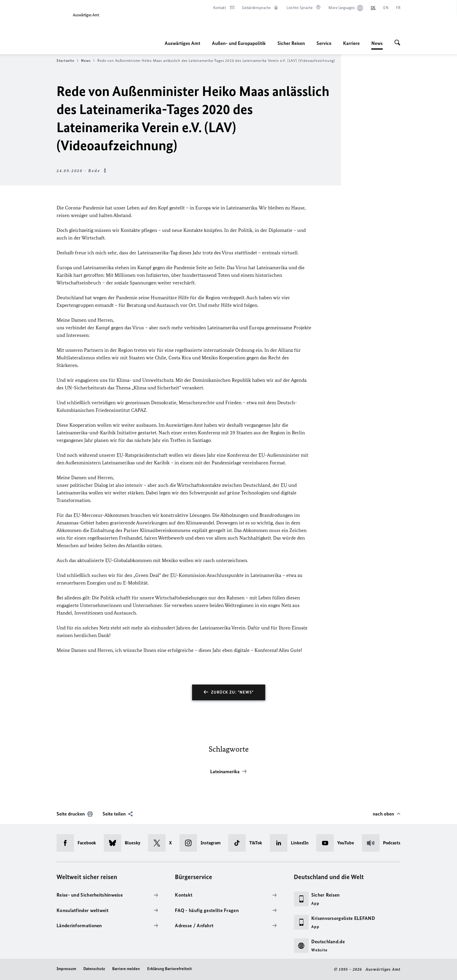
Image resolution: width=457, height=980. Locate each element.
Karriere (351, 43)
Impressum (66, 969)
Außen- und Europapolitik (239, 43)
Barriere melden (126, 969)
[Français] (398, 8)
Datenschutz (94, 969)
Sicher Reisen (291, 43)
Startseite (67, 61)
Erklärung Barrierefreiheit (169, 969)
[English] (386, 8)
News (377, 43)
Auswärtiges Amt (182, 43)
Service (324, 43)
